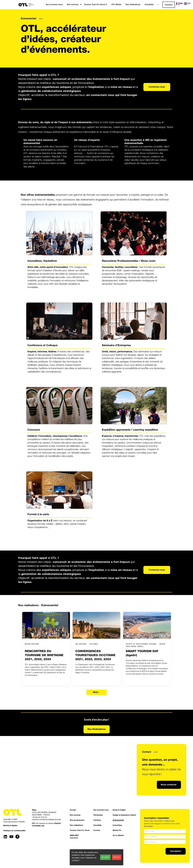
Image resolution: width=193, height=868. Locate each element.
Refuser (117, 857)
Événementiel (28, 19)
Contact (169, 5)
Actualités (149, 5)
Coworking (117, 825)
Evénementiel (118, 820)
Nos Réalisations (97, 729)
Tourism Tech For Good (80, 830)
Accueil (73, 810)
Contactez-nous (157, 87)
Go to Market (118, 836)
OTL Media (116, 5)
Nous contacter (169, 785)
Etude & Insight (119, 810)
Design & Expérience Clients (124, 815)
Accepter (105, 857)
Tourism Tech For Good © (96, 5)
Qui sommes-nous (54, 5)
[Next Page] (96, 692)
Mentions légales (10, 826)
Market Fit (117, 830)
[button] (73, 5)
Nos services (75, 815)
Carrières (97, 820)
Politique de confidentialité (14, 831)
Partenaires (98, 815)
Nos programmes (77, 820)
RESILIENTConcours (74, 837)
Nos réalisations (133, 5)
